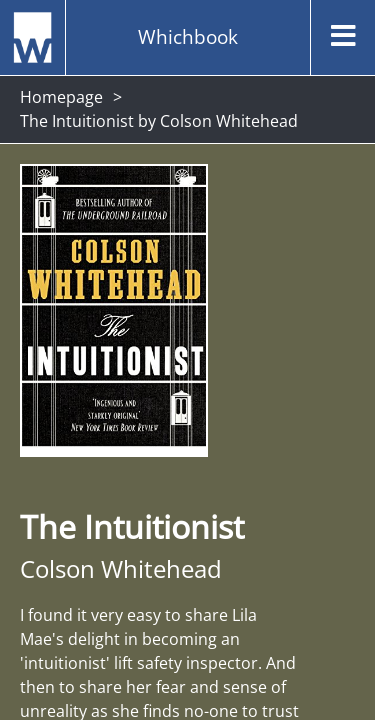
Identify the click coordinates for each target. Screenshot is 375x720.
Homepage (61, 97)
